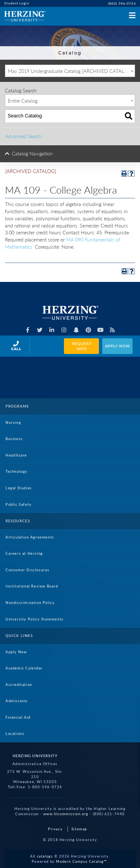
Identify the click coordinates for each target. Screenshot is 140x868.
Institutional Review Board (32, 586)
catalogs (45, 856)
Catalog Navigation (32, 153)
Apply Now (117, 346)
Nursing (13, 422)
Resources (18, 521)
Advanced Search (23, 136)
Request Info (82, 346)
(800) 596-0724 (122, 3)
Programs (17, 406)
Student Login (17, 3)
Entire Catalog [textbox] (23, 101)
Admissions (17, 701)
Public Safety (19, 504)
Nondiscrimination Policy (30, 603)
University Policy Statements (35, 619)
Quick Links (19, 636)
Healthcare (16, 455)
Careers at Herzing (24, 553)
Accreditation (19, 685)
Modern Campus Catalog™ (81, 861)
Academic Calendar (24, 668)
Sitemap (79, 829)
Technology (17, 471)
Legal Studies (19, 488)
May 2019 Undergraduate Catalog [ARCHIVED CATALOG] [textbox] (70, 71)
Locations (15, 734)
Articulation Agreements (30, 537)
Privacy (55, 829)
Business (14, 439)
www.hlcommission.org (66, 814)
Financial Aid (18, 717)
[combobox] (70, 71)
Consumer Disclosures (28, 570)
